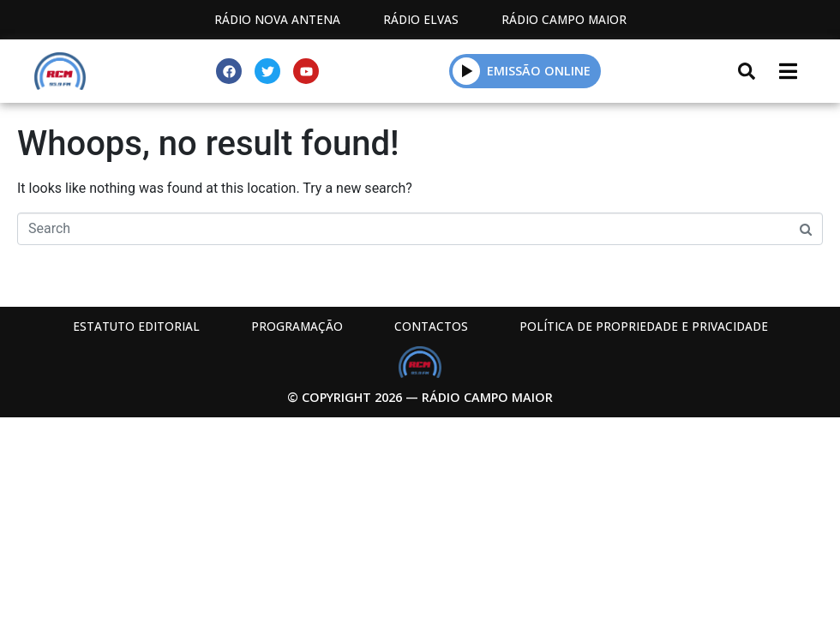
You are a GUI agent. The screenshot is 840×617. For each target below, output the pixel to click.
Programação (297, 326)
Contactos (431, 326)
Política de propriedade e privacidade (644, 326)
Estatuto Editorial (136, 326)
